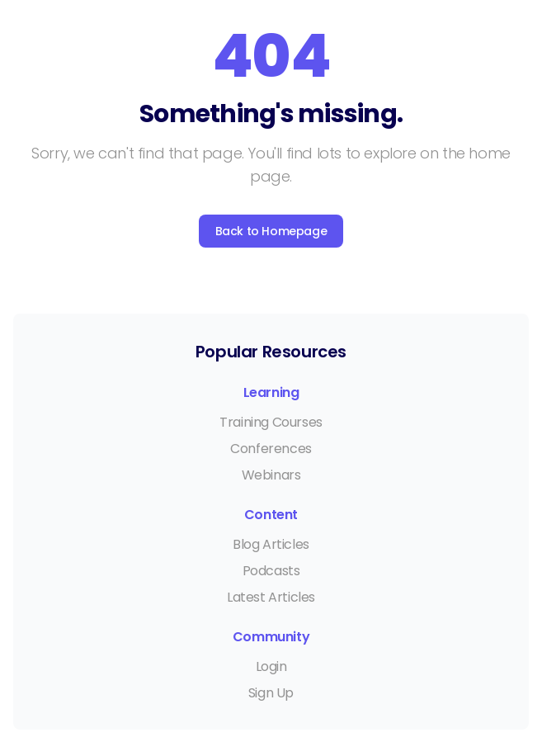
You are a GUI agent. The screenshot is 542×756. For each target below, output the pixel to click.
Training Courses (271, 422)
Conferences (271, 449)
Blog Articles (271, 544)
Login (271, 666)
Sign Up (271, 693)
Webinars (271, 475)
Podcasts (271, 571)
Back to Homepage (271, 231)
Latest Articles (271, 597)
